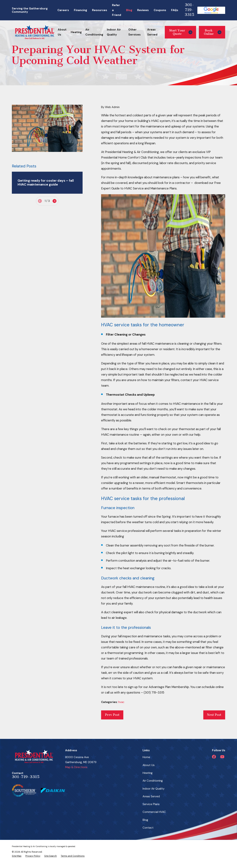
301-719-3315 (189, 10)
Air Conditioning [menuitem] (94, 32)
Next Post (214, 715)
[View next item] (55, 201)
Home (146, 757)
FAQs (175, 10)
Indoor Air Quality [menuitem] (114, 32)
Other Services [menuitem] (134, 32)
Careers (63, 10)
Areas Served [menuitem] (152, 32)
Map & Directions (76, 767)
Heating (148, 773)
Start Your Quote (181, 32)
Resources (100, 10)
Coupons (160, 10)
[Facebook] (214, 757)
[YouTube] (222, 757)
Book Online (213, 32)
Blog (129, 10)
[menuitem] (17, 856)
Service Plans (151, 804)
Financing (80, 10)
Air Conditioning (153, 781)
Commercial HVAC (154, 812)
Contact (148, 828)
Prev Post (112, 715)
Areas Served (151, 796)
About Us (149, 765)
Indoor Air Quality (153, 789)
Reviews (143, 10)
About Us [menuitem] (62, 32)
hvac (121, 702)
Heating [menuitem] (76, 32)
